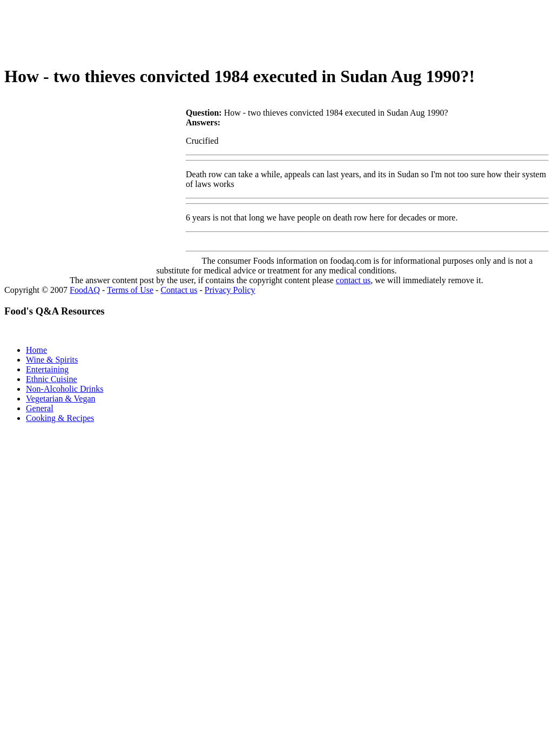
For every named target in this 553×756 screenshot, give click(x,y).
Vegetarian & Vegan (61, 399)
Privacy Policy (230, 290)
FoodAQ (85, 290)
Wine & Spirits (52, 360)
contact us (353, 280)
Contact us (179, 290)
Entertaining (47, 369)
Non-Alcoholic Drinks (65, 389)
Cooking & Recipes (60, 418)
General (40, 408)
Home (36, 350)
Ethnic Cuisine (52, 379)
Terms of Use (130, 290)
